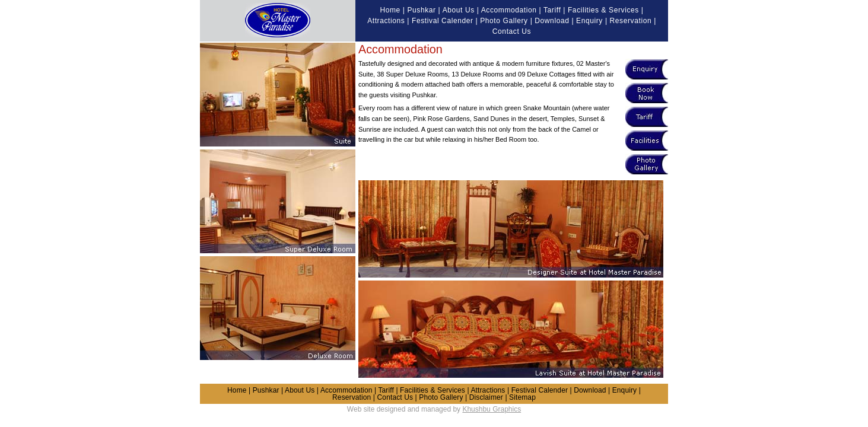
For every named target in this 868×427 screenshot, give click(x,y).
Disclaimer (486, 397)
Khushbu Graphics (492, 409)
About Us (459, 10)
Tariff (552, 10)
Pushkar (421, 10)
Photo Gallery (504, 21)
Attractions (386, 21)
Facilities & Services (603, 10)
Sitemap (522, 397)
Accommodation (509, 10)
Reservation (631, 21)
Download (552, 21)
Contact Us (512, 31)
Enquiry (589, 21)
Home (390, 10)
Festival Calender (443, 21)
